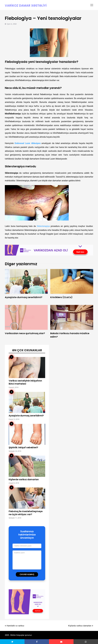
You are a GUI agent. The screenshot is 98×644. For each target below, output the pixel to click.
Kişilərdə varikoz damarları (24, 480)
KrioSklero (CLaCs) (61, 297)
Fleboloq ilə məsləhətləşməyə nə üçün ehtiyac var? (26, 513)
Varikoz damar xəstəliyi (26, 6)
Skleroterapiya (43, 226)
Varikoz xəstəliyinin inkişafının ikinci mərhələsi (25, 382)
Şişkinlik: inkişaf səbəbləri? (23, 448)
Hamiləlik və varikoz (15, 626)
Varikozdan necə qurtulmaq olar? (25, 333)
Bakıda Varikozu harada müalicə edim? (70, 335)
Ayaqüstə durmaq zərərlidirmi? (24, 297)
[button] (12, 642)
